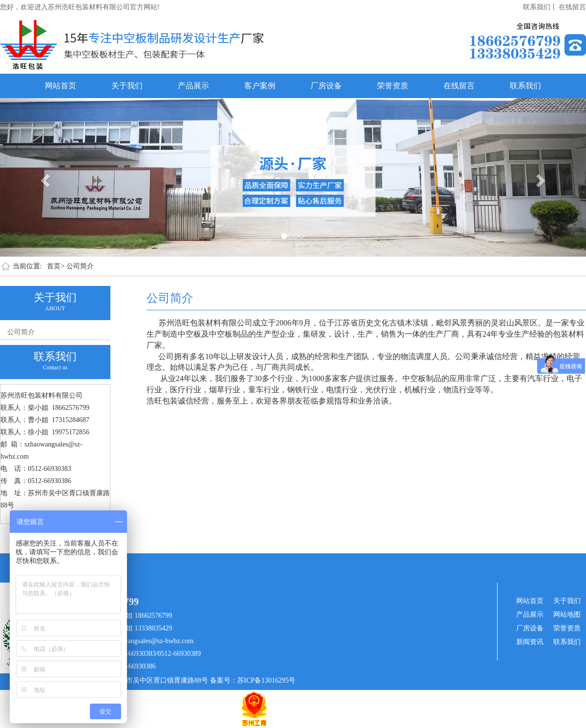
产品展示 (193, 86)
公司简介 (80, 266)
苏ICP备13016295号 (267, 680)
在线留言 (572, 7)
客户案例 (260, 86)
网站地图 (567, 615)
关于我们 (127, 86)
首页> (56, 266)
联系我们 (525, 86)
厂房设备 (326, 86)
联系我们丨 (540, 7)
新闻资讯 (530, 642)
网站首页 (61, 86)
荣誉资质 (393, 86)
